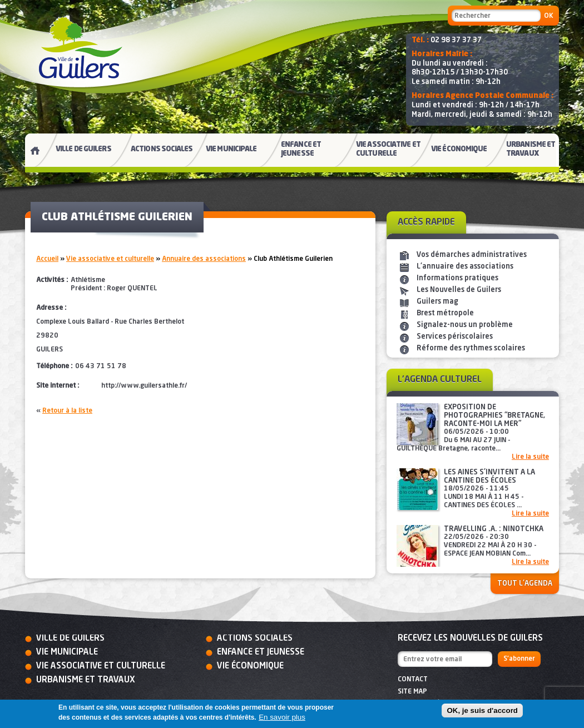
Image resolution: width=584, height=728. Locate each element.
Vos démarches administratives (472, 255)
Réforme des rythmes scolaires (471, 348)
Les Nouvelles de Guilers (459, 290)
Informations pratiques (457, 278)
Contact (413, 680)
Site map (412, 692)
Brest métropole (445, 313)
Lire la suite (530, 457)
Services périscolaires (455, 337)
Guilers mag (437, 302)
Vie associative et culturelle (110, 259)
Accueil (47, 259)
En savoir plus (282, 717)
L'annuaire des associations (465, 267)
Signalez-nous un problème (465, 325)
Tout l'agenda (525, 584)
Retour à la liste (67, 411)
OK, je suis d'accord (482, 710)
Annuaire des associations (204, 259)
